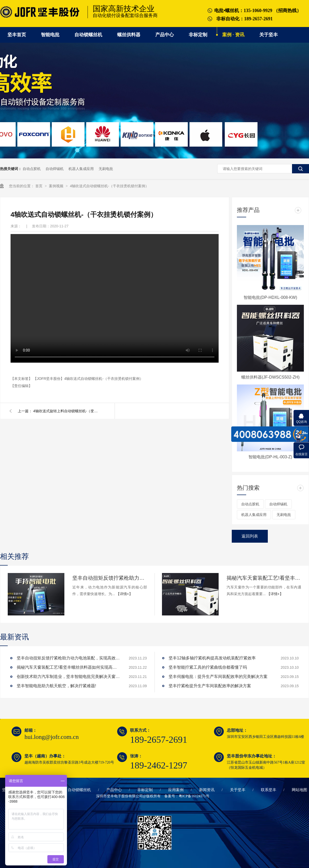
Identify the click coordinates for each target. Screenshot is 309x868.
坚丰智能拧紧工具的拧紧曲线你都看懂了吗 (208, 667)
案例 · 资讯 (233, 35)
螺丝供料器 (129, 35)
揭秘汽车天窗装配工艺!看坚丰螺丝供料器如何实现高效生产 (264, 578)
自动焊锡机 (55, 169)
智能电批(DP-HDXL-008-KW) (270, 297)
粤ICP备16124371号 (194, 796)
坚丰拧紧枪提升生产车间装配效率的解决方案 (210, 686)
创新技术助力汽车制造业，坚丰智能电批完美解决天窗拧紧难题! (68, 677)
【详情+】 (124, 594)
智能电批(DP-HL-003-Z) (270, 457)
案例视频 (57, 186)
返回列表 (250, 536)
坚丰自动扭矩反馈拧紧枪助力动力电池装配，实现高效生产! (110, 578)
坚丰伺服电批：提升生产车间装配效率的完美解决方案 (218, 677)
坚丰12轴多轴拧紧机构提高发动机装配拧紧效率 (212, 658)
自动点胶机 (32, 169)
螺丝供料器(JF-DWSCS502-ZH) (271, 377)
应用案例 (176, 790)
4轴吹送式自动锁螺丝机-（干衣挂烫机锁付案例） (109, 186)
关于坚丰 (269, 35)
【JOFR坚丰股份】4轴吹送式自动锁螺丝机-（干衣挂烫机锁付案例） (88, 379)
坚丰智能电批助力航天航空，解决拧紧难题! (56, 686)
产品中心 (165, 35)
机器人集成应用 (81, 169)
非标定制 (198, 35)
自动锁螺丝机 (88, 35)
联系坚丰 (269, 790)
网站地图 (299, 790)
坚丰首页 (17, 35)
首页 (39, 186)
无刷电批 (106, 169)
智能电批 (50, 35)
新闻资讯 (207, 790)
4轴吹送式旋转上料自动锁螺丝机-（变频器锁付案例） (67, 411)
